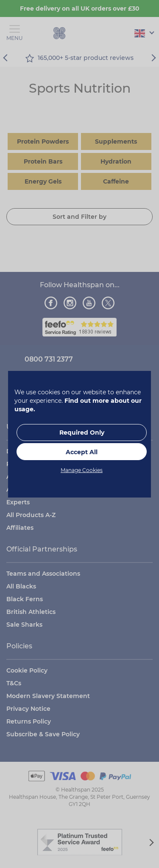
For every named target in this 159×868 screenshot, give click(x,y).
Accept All (82, 452)
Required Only (82, 433)
